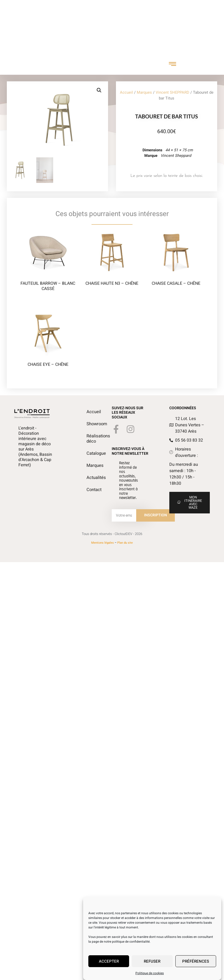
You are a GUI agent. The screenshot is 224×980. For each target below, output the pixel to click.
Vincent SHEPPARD (172, 95)
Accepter (109, 962)
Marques (144, 95)
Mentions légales (103, 547)
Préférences (196, 962)
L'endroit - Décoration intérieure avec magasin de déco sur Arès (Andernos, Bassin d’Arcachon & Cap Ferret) (35, 451)
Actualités (89, 482)
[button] (103, 90)
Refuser (152, 962)
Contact (89, 494)
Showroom (89, 428)
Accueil (126, 95)
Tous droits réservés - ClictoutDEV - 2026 (112, 538)
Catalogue (89, 457)
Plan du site (125, 547)
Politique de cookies (150, 974)
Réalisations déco (89, 443)
